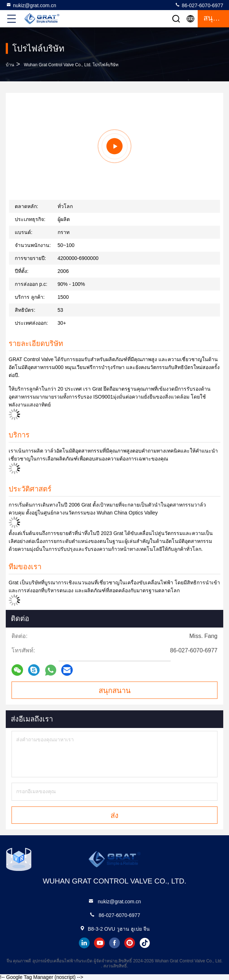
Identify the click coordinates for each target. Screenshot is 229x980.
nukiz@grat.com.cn (31, 5)
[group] (114, 146)
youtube (99, 943)
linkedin (84, 943)
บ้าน (10, 65)
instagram (130, 943)
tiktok (145, 943)
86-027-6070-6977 (199, 5)
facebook (114, 943)
